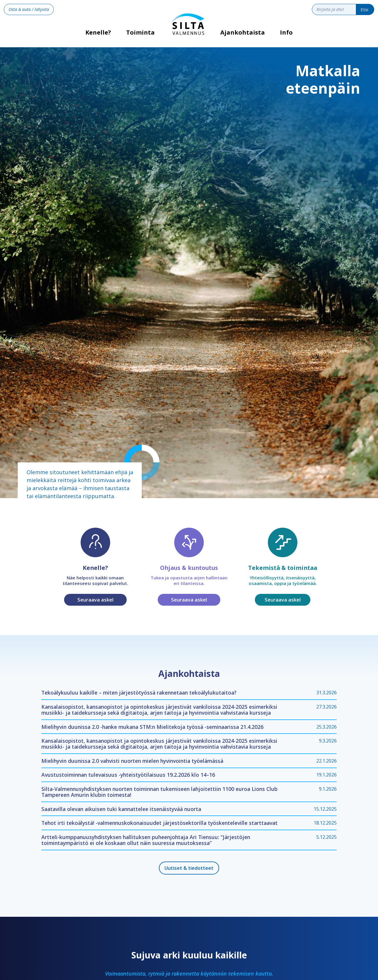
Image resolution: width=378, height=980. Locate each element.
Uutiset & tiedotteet (189, 868)
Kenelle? (98, 34)
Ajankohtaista (243, 32)
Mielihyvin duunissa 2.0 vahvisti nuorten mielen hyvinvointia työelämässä (132, 761)
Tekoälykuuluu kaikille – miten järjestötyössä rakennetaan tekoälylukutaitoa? (139, 693)
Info (286, 32)
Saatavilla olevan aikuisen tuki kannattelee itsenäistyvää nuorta (121, 809)
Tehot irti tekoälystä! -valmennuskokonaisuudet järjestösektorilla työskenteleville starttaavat (159, 823)
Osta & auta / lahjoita (29, 9)
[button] (141, 37)
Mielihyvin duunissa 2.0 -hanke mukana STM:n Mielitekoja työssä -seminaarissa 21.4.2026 (152, 727)
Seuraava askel (95, 600)
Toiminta (140, 32)
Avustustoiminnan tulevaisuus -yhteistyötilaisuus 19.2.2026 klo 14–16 (128, 775)
